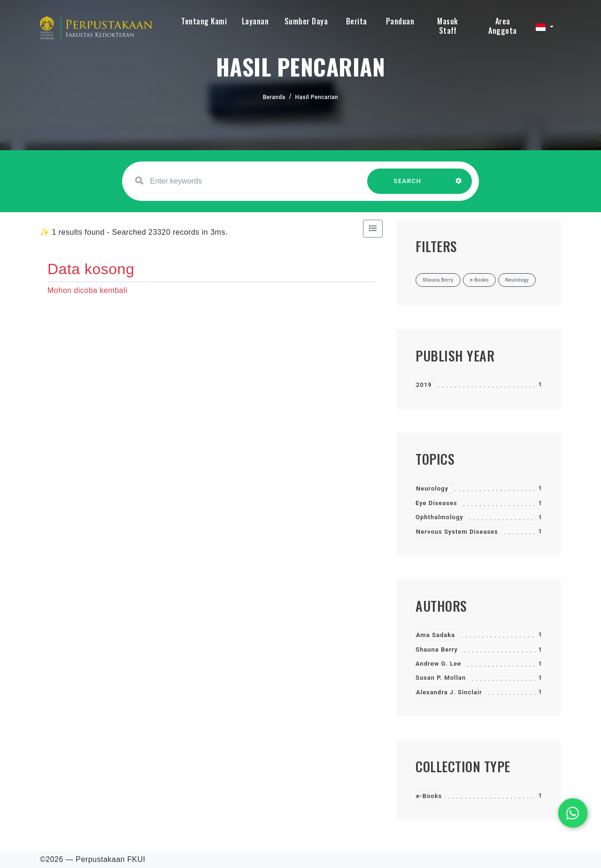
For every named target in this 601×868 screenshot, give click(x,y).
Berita (357, 21)
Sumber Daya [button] (306, 21)
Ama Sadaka (435, 635)
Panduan (400, 21)
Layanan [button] (255, 21)
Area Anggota (503, 26)
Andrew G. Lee (438, 664)
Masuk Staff (448, 26)
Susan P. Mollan (441, 678)
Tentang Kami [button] (204, 21)
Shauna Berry (437, 649)
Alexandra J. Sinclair (449, 692)
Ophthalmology (439, 517)
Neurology (432, 488)
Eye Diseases (436, 503)
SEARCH (408, 186)
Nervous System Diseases (457, 532)
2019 (424, 385)
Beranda (274, 97)
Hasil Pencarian (317, 97)
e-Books (429, 796)
